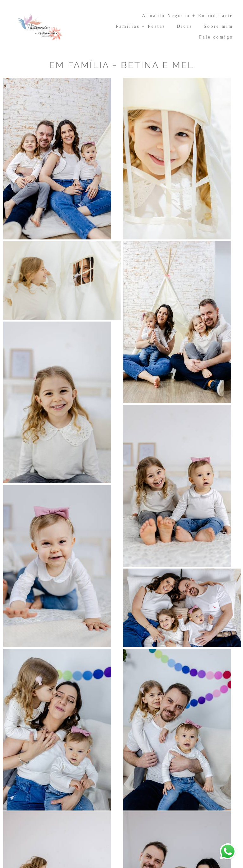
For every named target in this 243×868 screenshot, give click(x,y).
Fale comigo (216, 37)
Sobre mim (218, 26)
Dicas (185, 26)
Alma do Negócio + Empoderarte (188, 16)
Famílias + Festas (141, 26)
